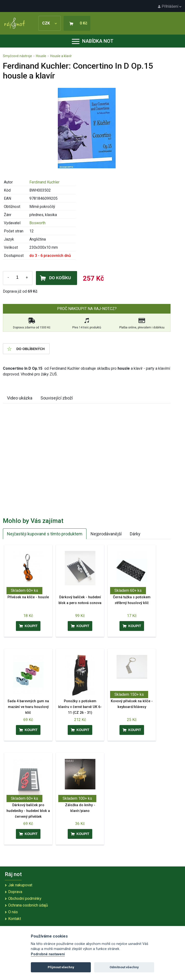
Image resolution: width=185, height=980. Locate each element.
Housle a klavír (61, 56)
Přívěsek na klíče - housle (28, 597)
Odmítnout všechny (124, 967)
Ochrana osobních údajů (28, 905)
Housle (41, 56)
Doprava (15, 892)
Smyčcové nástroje (17, 56)
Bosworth (37, 223)
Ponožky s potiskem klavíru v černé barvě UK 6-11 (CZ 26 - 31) (80, 707)
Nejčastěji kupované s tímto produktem (45, 534)
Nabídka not (93, 41)
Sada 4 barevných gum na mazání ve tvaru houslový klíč (28, 707)
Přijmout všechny (61, 967)
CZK (50, 23)
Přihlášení (170, 6)
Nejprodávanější (106, 534)
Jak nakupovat (20, 885)
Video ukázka (20, 398)
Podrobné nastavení (48, 954)
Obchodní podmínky (25, 898)
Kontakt (15, 919)
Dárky (135, 534)
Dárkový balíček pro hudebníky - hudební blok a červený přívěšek (28, 811)
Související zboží (57, 398)
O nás (13, 912)
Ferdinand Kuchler (44, 182)
